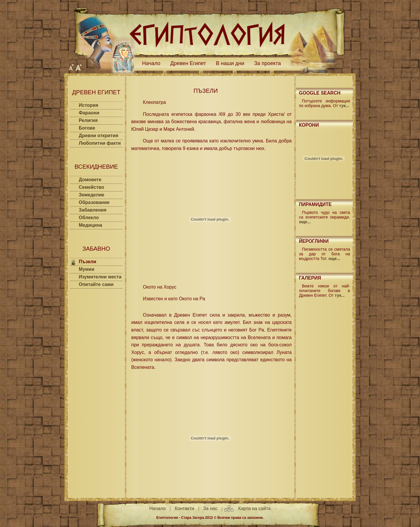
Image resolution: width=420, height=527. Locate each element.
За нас (210, 508)
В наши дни (230, 63)
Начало (151, 63)
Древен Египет (188, 63)
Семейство (91, 187)
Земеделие (91, 195)
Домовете (90, 180)
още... (305, 222)
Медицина (90, 225)
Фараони (89, 113)
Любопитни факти (100, 143)
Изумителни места (100, 277)
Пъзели (87, 262)
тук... (344, 106)
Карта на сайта (254, 508)
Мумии (87, 269)
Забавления (93, 210)
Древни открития (99, 136)
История (89, 105)
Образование (94, 202)
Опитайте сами (96, 284)
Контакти (184, 508)
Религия (88, 120)
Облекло (89, 218)
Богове (87, 128)
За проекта (267, 63)
